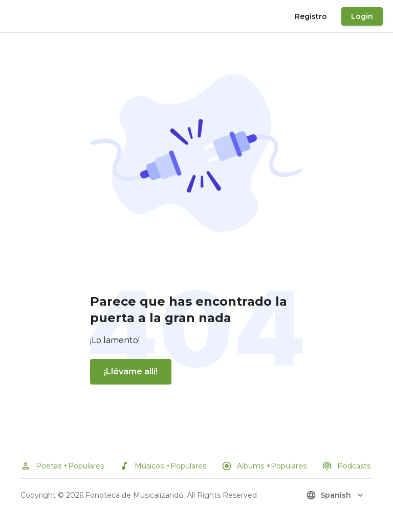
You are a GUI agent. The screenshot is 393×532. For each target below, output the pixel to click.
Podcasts (346, 466)
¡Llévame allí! (131, 371)
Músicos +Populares (163, 466)
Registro (311, 16)
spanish (336, 495)
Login (362, 16)
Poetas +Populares (62, 466)
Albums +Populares (264, 466)
